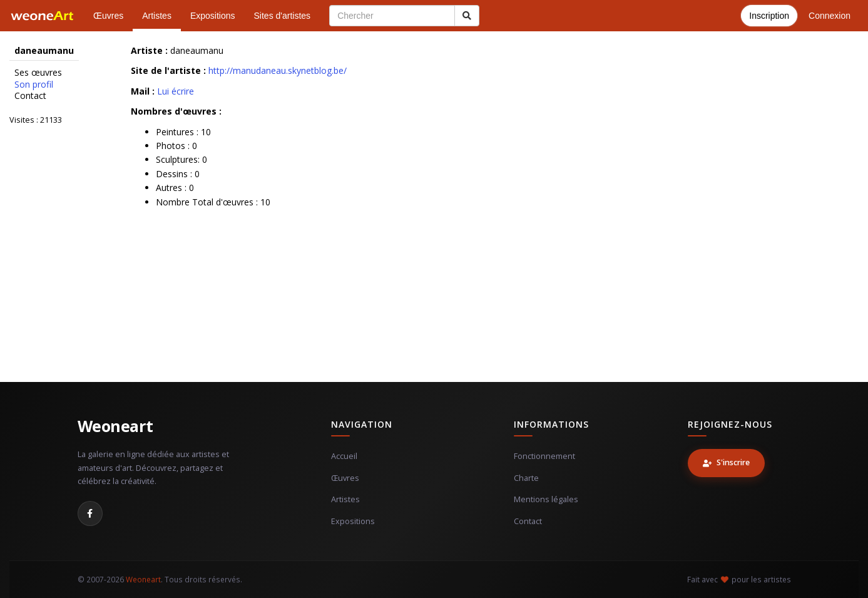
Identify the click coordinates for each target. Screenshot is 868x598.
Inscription (769, 16)
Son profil (34, 85)
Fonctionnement (544, 456)
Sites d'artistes (283, 16)
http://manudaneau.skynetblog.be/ (278, 70)
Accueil (344, 456)
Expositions (213, 16)
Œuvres (108, 16)
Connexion (830, 16)
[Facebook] (90, 513)
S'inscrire (726, 462)
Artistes (157, 16)
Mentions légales (546, 499)
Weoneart (115, 426)
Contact (30, 96)
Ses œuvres (38, 73)
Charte (526, 478)
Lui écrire (176, 91)
